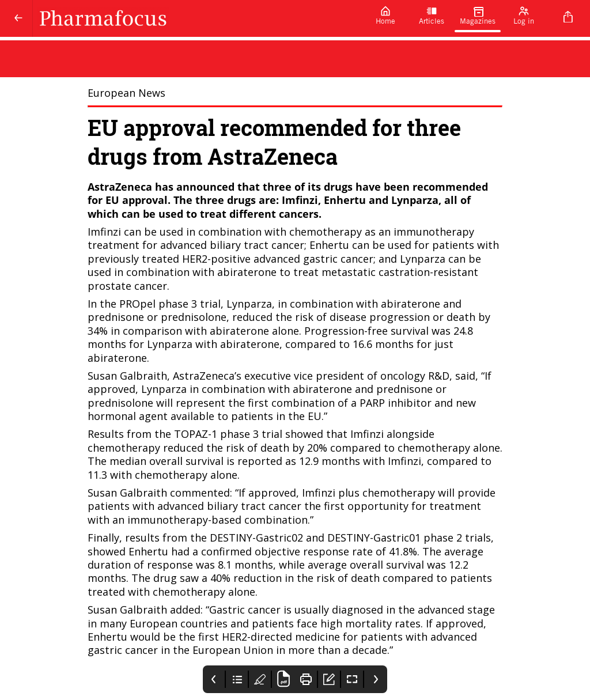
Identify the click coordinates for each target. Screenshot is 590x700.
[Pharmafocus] (198, 18)
